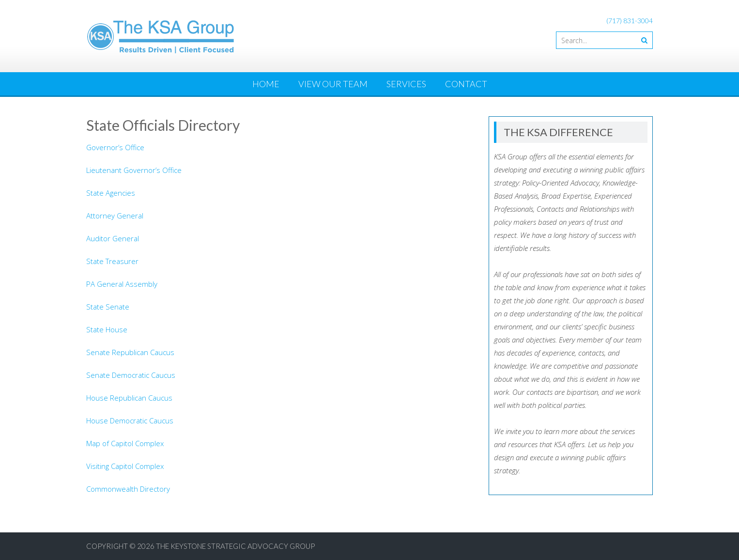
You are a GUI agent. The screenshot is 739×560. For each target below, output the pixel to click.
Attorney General (115, 216)
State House (107, 329)
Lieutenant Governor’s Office (134, 170)
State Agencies (111, 193)
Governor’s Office (115, 147)
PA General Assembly (122, 284)
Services (406, 84)
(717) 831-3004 (630, 21)
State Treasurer (112, 261)
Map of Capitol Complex (125, 443)
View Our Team (333, 84)
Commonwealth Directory (128, 489)
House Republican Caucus (129, 398)
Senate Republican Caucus (130, 352)
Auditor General (113, 238)
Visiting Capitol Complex (125, 466)
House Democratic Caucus (130, 420)
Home (266, 84)
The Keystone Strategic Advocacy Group (235, 546)
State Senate (108, 307)
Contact (466, 84)
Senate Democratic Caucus (131, 375)
